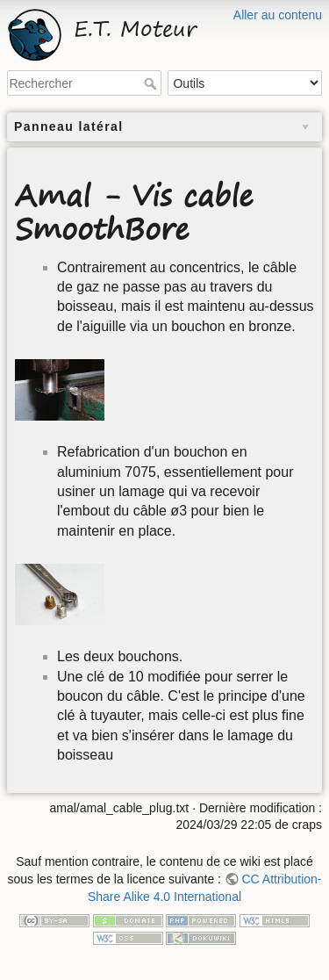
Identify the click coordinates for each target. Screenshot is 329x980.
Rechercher (152, 83)
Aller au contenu (278, 15)
